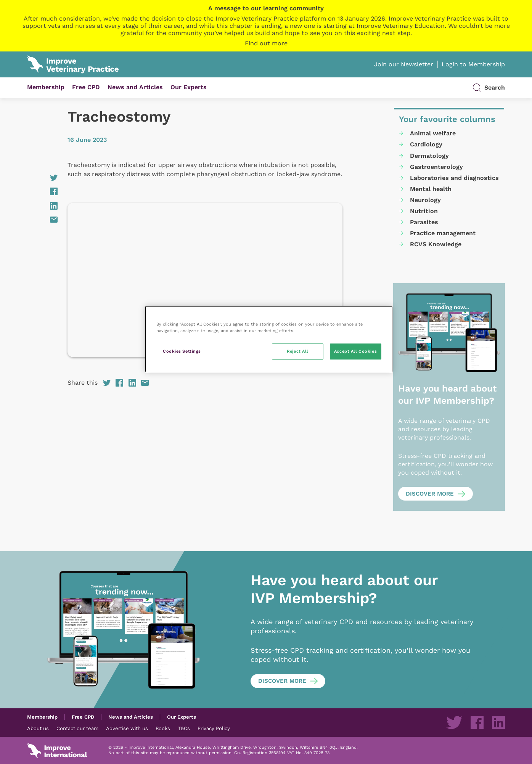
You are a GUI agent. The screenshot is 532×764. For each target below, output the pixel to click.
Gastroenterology (436, 167)
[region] (269, 339)
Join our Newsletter (404, 64)
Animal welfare (433, 133)
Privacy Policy (214, 728)
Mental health (431, 189)
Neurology (425, 200)
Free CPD (86, 87)
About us (38, 728)
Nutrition (424, 211)
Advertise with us (127, 728)
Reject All (298, 351)
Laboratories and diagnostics (454, 178)
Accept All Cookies (355, 351)
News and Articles (135, 87)
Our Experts (189, 87)
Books (163, 728)
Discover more (430, 494)
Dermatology (429, 156)
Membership (46, 87)
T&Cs (184, 728)
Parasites (424, 222)
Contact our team (77, 728)
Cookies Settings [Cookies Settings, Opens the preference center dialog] (182, 351)
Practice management (443, 233)
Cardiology (426, 144)
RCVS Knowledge (436, 244)
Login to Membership (473, 64)
